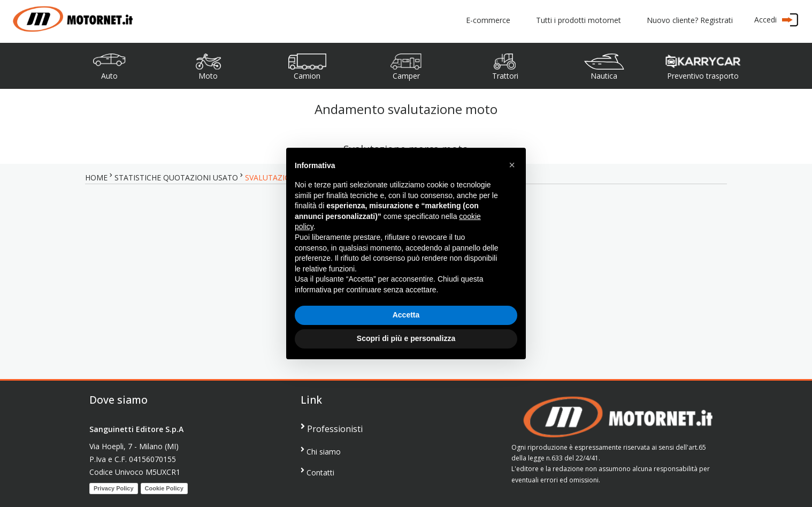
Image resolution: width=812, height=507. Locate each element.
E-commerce (488, 20)
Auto (109, 76)
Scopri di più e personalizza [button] (406, 338)
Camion (307, 76)
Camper (406, 76)
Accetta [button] (406, 315)
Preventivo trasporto (703, 76)
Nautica (604, 76)
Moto (208, 76)
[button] (512, 165)
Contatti (317, 472)
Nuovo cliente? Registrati (690, 20)
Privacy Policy (114, 488)
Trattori (505, 76)
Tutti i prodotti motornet (579, 20)
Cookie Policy (164, 488)
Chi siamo (321, 451)
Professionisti (332, 428)
